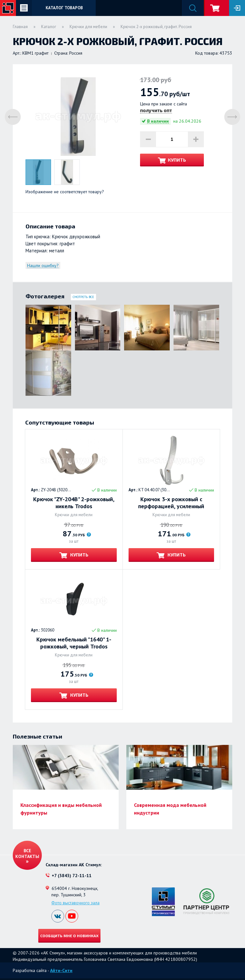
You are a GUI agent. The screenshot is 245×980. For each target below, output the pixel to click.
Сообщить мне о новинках (69, 936)
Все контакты (27, 854)
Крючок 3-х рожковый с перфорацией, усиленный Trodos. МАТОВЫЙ (171, 503)
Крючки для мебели (88, 27)
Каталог (49, 27)
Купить (177, 160)
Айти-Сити (61, 970)
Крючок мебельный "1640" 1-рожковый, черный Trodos (74, 643)
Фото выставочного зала (75, 903)
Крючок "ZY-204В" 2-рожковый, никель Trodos (74, 503)
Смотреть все (83, 297)
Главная (20, 27)
